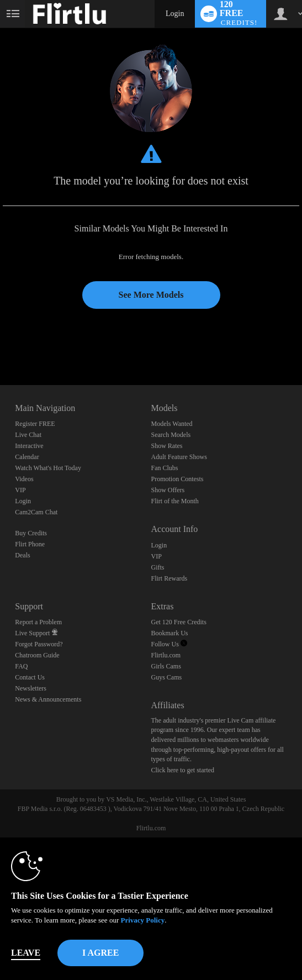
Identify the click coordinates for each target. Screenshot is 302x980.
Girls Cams (166, 666)
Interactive (29, 446)
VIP (20, 490)
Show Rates (166, 446)
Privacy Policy (142, 920)
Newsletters (31, 688)
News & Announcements (48, 699)
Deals (22, 555)
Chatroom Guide (37, 655)
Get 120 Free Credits (178, 622)
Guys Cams (166, 677)
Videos (24, 479)
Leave (26, 953)
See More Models (151, 295)
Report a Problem (38, 622)
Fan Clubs (164, 468)
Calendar (27, 457)
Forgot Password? (39, 644)
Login (175, 14)
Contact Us (30, 677)
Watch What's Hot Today (48, 468)
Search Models (171, 435)
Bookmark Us (169, 633)
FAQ (21, 666)
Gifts (157, 567)
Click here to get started (182, 770)
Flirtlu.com (166, 655)
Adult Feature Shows (179, 457)
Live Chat (28, 435)
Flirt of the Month (174, 501)
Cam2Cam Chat (36, 512)
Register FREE (35, 424)
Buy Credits (31, 533)
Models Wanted (171, 424)
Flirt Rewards (169, 578)
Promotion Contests (177, 479)
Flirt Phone (30, 544)
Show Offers (168, 490)
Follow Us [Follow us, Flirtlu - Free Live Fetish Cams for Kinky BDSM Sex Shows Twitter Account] (169, 644)
